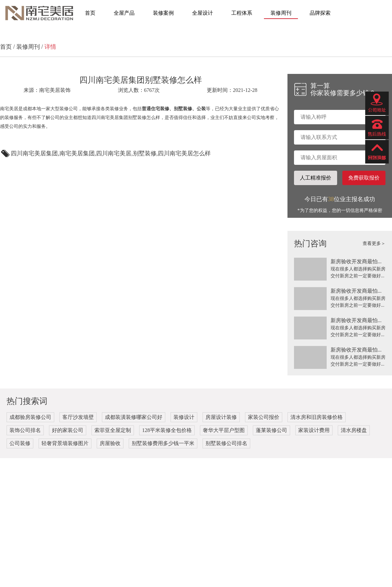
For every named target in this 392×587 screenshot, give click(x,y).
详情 (50, 47)
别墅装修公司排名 (226, 443)
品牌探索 (320, 13)
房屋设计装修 (221, 417)
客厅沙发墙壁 (78, 417)
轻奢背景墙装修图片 (65, 443)
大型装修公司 (64, 109)
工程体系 (242, 13)
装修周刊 (281, 13)
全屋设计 (203, 13)
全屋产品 (124, 13)
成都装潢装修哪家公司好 (134, 417)
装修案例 (163, 13)
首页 (90, 13)
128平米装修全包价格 (167, 430)
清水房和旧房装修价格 (317, 417)
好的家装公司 (68, 430)
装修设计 (184, 417)
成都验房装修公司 (30, 417)
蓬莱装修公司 (271, 430)
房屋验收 (110, 443)
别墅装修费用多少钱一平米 (163, 443)
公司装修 (20, 443)
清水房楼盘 (354, 430)
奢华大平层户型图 (224, 430)
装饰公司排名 (25, 430)
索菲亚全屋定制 (113, 430)
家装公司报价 (264, 417)
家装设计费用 (314, 430)
